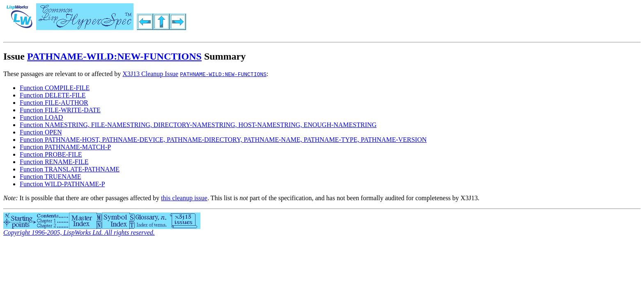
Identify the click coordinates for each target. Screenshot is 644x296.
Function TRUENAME (50, 177)
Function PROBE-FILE (51, 154)
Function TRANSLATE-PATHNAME (70, 169)
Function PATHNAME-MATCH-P (65, 147)
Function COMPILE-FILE (55, 88)
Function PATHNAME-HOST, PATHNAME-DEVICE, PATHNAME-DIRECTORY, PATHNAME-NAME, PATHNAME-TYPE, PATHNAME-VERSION (223, 140)
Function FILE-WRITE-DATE (60, 110)
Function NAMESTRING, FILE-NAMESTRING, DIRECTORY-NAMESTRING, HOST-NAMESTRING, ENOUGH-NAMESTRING (198, 125)
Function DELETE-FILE (53, 95)
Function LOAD (41, 117)
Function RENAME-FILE (54, 162)
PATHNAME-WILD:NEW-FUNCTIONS (114, 56)
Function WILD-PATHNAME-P (62, 184)
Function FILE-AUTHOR (54, 103)
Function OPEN (41, 132)
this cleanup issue (184, 198)
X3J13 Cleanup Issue (150, 74)
